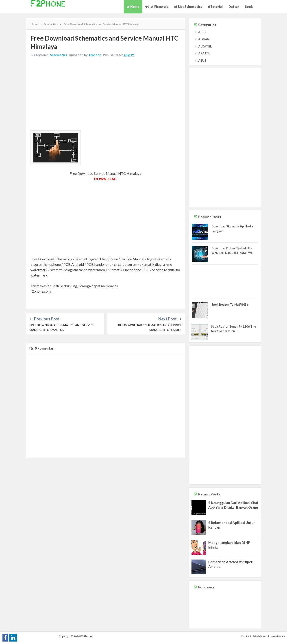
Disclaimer (259, 636)
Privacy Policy (276, 636)
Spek (249, 7)
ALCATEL (205, 46)
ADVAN (204, 39)
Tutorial (215, 7)
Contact (246, 636)
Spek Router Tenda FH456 (230, 305)
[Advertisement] (105, 94)
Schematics (59, 55)
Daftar (234, 7)
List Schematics (188, 7)
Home (133, 7)
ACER (202, 32)
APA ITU (204, 53)
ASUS (202, 60)
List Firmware (157, 7)
